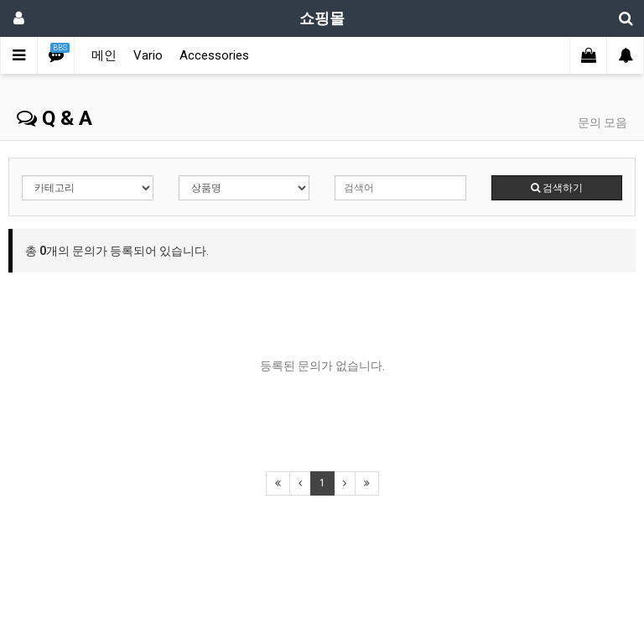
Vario (148, 55)
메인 (104, 55)
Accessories (214, 55)
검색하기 (557, 188)
